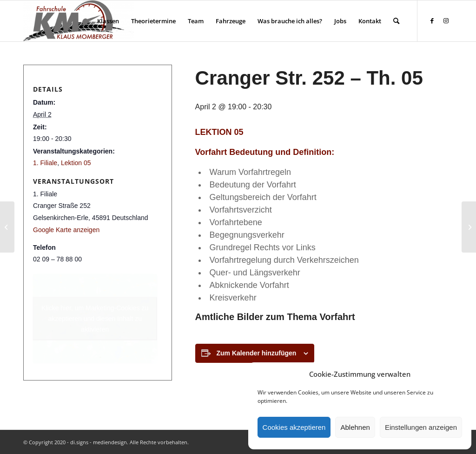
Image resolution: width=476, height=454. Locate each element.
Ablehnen (355, 427)
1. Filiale (45, 163)
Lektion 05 (76, 163)
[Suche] (396, 21)
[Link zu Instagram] (446, 20)
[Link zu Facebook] (432, 20)
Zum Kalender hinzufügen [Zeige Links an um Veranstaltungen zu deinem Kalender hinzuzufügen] (257, 353)
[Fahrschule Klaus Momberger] (79, 21)
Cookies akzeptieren (294, 427)
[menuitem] (108, 21)
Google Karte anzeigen (66, 230)
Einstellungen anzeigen (421, 427)
